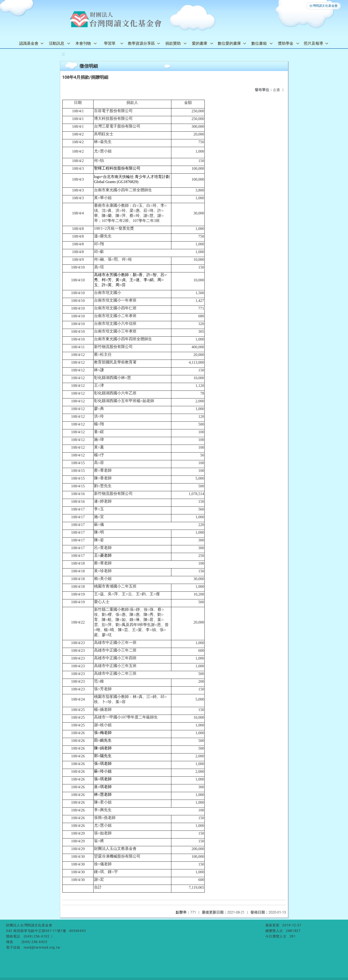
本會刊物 (83, 43)
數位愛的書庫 (229, 43)
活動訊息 (57, 43)
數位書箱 (259, 43)
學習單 (110, 43)
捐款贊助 (173, 43)
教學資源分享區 (141, 43)
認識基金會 (29, 43)
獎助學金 (286, 43)
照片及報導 (313, 43)
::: (63, 54)
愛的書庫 (200, 43)
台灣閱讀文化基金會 (323, 6)
